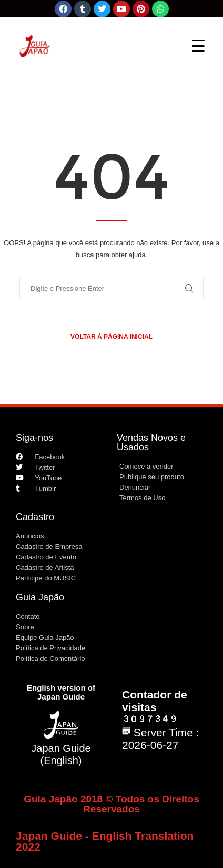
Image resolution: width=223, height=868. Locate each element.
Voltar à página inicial (111, 337)
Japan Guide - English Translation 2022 (105, 841)
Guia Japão (40, 597)
